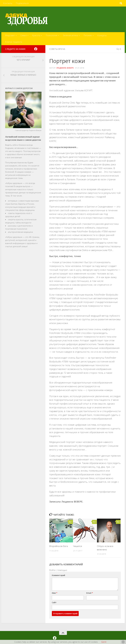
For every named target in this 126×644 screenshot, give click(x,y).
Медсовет (10, 35)
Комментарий (58, 575)
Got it (104, 642)
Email (90, 593)
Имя (55, 593)
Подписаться (22, 3)
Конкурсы (102, 35)
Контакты (8, 3)
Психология (52, 35)
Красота (36, 35)
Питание (88, 35)
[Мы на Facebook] (36, 49)
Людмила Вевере (65, 68)
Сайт (54, 602)
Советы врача (57, 49)
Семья (23, 35)
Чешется (78, 546)
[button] (69, 570)
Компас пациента (14, 42)
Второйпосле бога (59, 546)
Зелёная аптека (70, 35)
